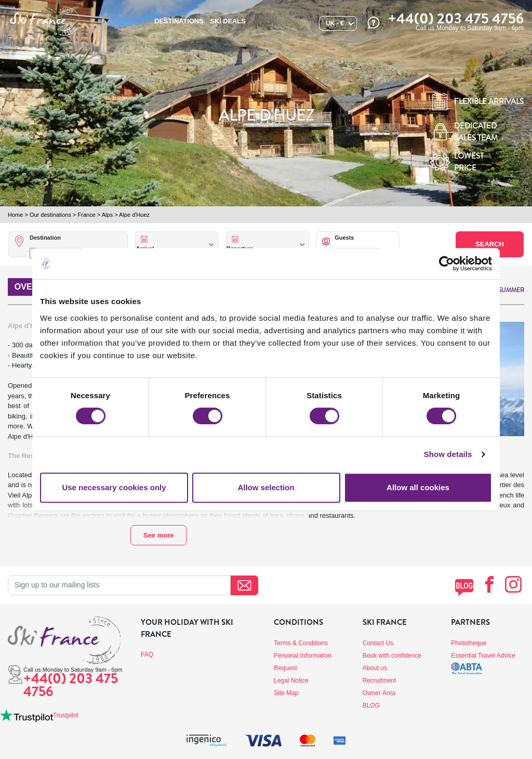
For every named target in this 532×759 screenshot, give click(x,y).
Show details (448, 454)
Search (490, 244)
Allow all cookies (418, 487)
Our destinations (50, 215)
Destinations (179, 21)
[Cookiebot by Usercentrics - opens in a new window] (447, 264)
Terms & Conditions (301, 643)
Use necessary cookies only (114, 487)
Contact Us (378, 643)
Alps (107, 215)
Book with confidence (392, 656)
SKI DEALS (228, 21)
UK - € (335, 23)
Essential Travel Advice (483, 656)
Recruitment (380, 681)
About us (375, 668)
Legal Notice (291, 681)
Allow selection (266, 487)
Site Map (286, 693)
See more (159, 535)
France (87, 215)
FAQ (147, 655)
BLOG (371, 705)
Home (15, 215)
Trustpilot (66, 715)
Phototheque (469, 643)
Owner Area (379, 693)
